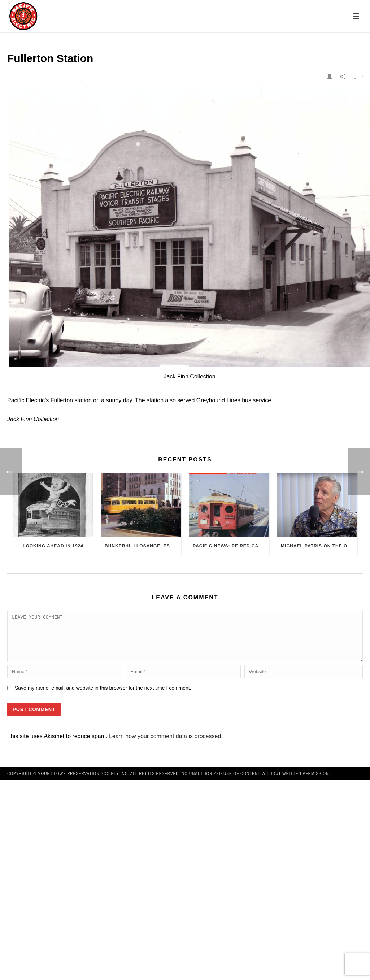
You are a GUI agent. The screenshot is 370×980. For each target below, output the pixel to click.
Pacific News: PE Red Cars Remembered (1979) (231, 546)
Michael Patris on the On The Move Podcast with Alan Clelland (319, 546)
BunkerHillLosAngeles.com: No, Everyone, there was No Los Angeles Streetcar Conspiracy (143, 546)
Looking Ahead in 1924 (53, 546)
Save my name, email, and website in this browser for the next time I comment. (103, 697)
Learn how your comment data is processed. (166, 745)
